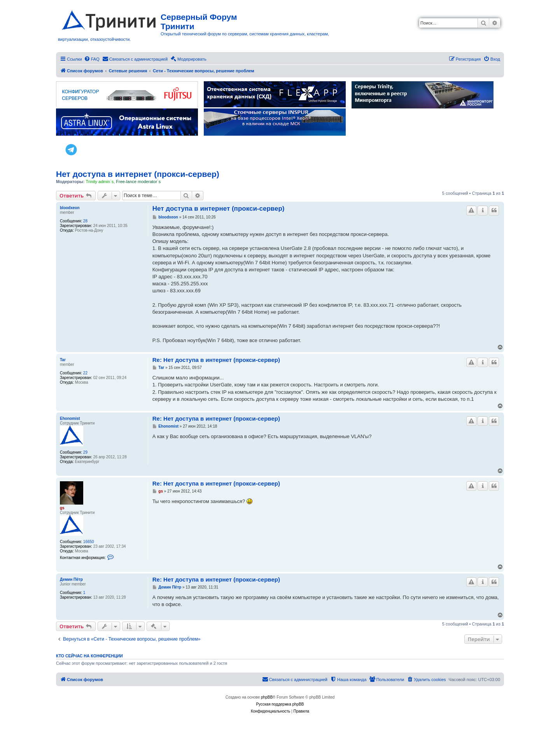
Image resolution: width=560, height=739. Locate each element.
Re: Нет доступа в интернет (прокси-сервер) (216, 360)
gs (62, 508)
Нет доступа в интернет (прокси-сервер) (138, 174)
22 (85, 373)
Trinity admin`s (100, 182)
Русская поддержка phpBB (280, 704)
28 (85, 221)
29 (85, 452)
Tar (63, 360)
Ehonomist (70, 418)
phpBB (267, 697)
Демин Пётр (71, 579)
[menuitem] (92, 59)
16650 (89, 542)
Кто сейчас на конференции (89, 656)
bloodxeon (70, 208)
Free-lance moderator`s (138, 182)
